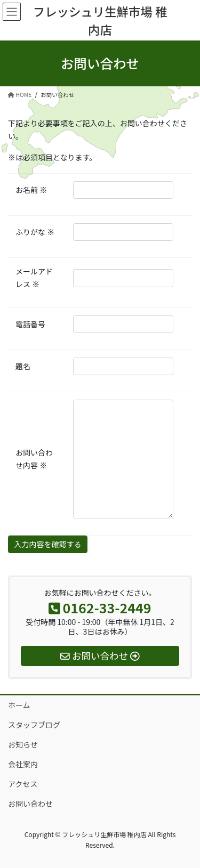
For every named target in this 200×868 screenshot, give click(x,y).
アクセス (23, 784)
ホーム (19, 705)
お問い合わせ (30, 804)
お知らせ (23, 744)
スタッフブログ (34, 725)
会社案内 (23, 764)
